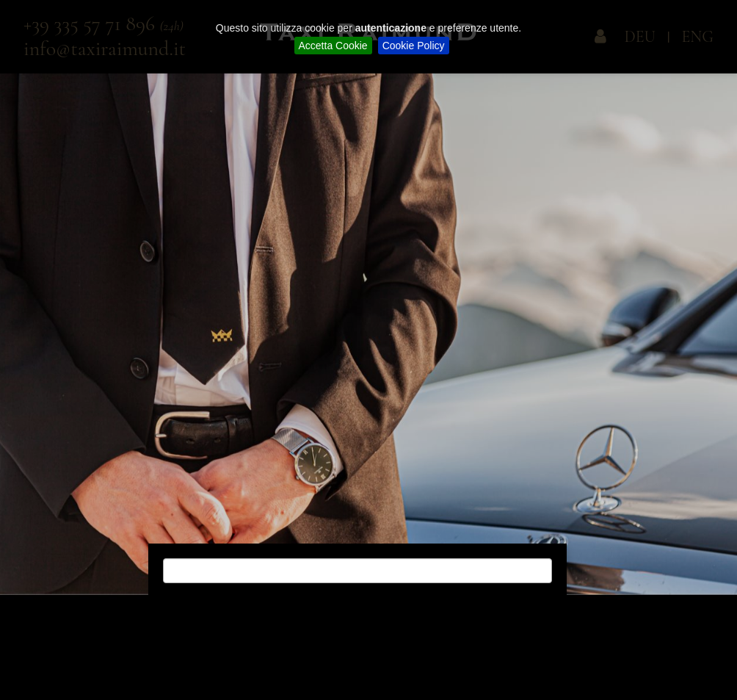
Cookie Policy (414, 46)
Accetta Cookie (333, 46)
